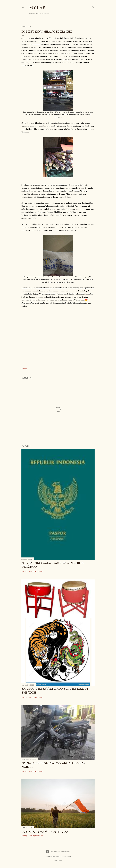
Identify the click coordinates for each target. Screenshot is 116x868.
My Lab (37, 8)
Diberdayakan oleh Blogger (58, 852)
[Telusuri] (93, 7)
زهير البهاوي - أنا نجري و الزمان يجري (45, 831)
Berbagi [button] (24, 369)
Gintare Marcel (65, 856)
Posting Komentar (36, 571)
